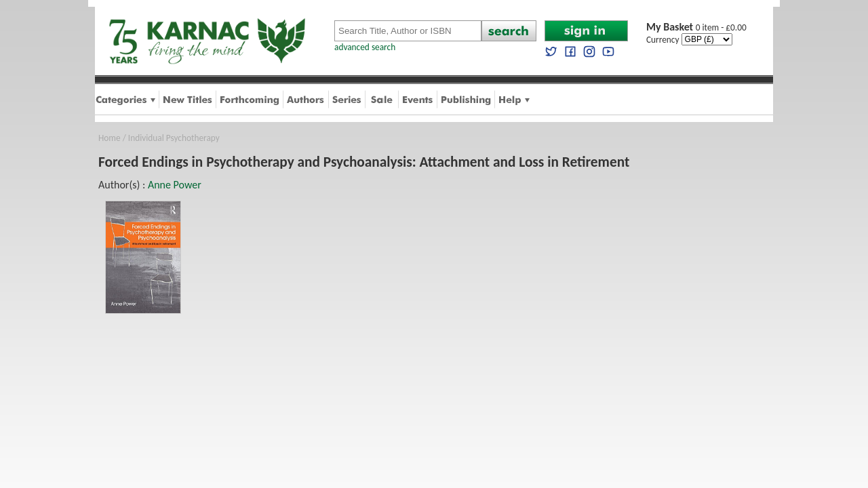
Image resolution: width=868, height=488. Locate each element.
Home (110, 138)
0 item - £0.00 (696, 27)
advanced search (365, 47)
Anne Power (175, 185)
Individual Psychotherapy (174, 138)
